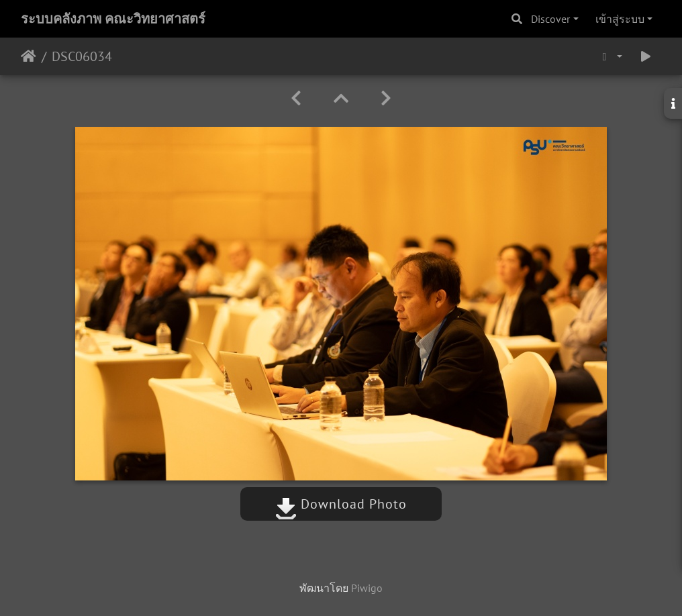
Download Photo (341, 504)
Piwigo (367, 588)
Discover (550, 19)
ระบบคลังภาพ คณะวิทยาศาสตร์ (113, 19)
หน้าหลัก (29, 56)
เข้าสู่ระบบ (620, 19)
